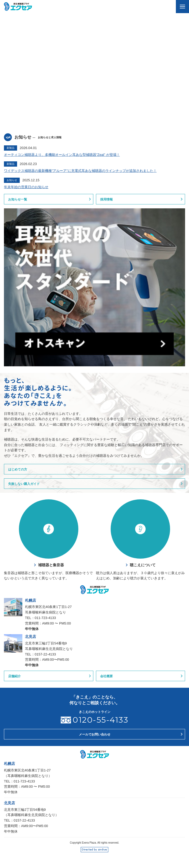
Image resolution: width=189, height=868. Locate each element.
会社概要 (106, 676)
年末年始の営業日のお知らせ (26, 187)
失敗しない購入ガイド (24, 484)
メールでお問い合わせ (95, 734)
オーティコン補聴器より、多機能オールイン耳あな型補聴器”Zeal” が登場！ (62, 155)
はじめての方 (18, 469)
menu (180, 4)
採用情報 (106, 199)
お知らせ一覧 (18, 199)
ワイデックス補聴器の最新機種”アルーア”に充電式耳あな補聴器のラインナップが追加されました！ (80, 171)
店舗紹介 (14, 676)
